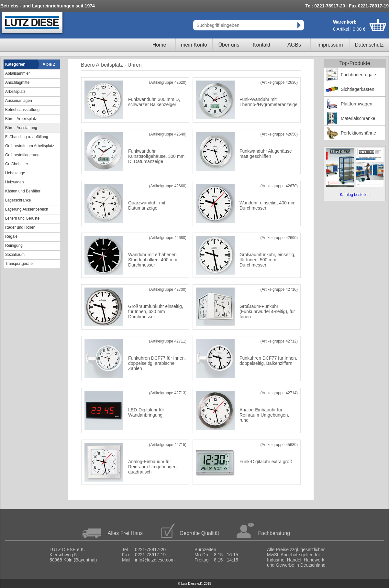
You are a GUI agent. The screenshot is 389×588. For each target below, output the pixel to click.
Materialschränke (358, 118)
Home (159, 45)
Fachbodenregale (358, 75)
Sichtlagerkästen (358, 89)
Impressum (330, 45)
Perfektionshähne (358, 133)
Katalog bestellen (355, 195)
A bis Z (49, 64)
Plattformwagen (356, 104)
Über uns (229, 45)
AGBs (294, 45)
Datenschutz (369, 45)
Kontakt (261, 45)
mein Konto (194, 45)
